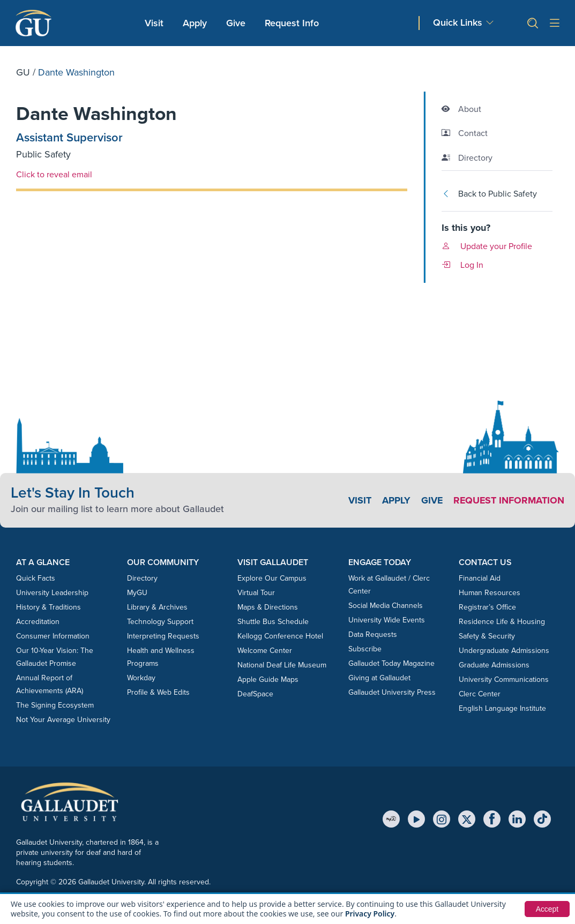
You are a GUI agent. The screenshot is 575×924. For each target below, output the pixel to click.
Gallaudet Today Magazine (391, 663)
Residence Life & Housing (502, 622)
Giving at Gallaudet (379, 678)
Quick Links (458, 23)
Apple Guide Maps (268, 679)
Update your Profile (487, 246)
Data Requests (373, 634)
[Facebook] (492, 819)
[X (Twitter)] (467, 819)
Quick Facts (36, 578)
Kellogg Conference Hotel (280, 636)
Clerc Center (480, 694)
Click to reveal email (54, 174)
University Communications (504, 679)
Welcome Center (265, 651)
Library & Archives (157, 607)
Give (236, 23)
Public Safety (43, 154)
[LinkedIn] (517, 819)
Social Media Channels (386, 606)
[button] (528, 23)
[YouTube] (416, 819)
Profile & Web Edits (158, 692)
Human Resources (490, 593)
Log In (462, 265)
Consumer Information (53, 636)
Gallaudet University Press (392, 692)
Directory (142, 578)
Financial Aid (480, 578)
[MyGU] (391, 819)
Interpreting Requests (163, 636)
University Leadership (52, 593)
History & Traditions (48, 607)
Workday (141, 678)
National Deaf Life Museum (282, 665)
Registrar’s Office (487, 607)
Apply (197, 23)
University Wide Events (387, 620)
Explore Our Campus (272, 578)
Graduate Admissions (494, 665)
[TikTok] (542, 819)
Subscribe (365, 649)
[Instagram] (442, 819)
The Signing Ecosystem (55, 705)
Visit (154, 23)
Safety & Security (487, 636)
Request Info (292, 23)
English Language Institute (502, 708)
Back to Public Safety (489, 194)
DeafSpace (255, 694)
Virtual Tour (256, 593)
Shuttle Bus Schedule (273, 622)
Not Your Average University (63, 720)
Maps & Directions (268, 607)
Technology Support (160, 622)
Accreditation (38, 622)
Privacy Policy (370, 914)
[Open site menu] (555, 23)
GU (23, 72)
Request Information (508, 500)
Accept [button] (547, 909)
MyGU (137, 593)
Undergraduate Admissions (504, 651)
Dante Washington (97, 114)
